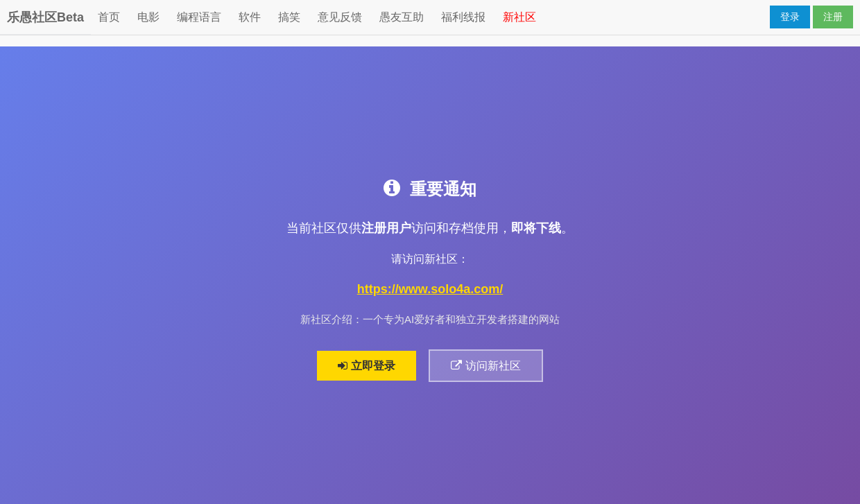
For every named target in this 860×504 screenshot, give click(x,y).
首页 (109, 17)
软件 (250, 17)
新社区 (519, 17)
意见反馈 (340, 17)
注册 (833, 17)
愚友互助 (402, 17)
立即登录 (366, 366)
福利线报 (463, 17)
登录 (790, 17)
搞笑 (289, 17)
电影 (148, 17)
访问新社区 (486, 366)
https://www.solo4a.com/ (430, 290)
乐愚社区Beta (45, 17)
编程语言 (199, 17)
